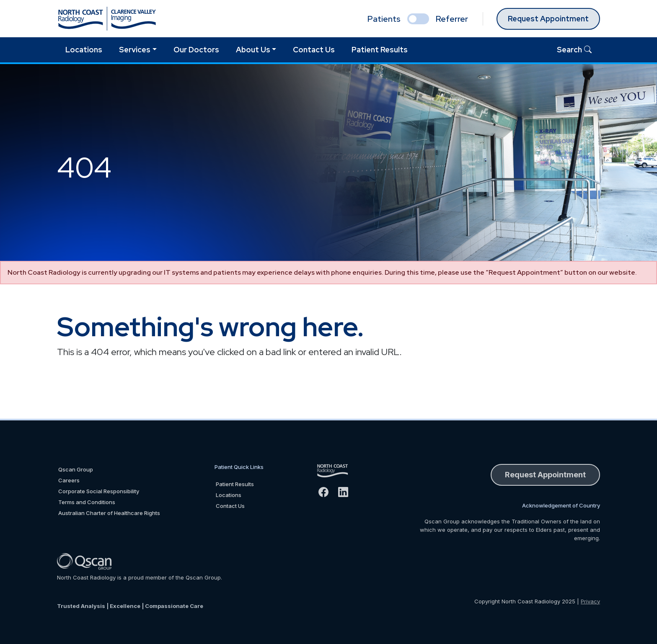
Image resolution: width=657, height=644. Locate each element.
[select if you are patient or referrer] (418, 19)
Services (135, 50)
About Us (253, 50)
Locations (84, 50)
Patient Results (380, 50)
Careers (69, 480)
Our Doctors (196, 50)
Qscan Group (76, 469)
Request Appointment (548, 19)
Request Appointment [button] (545, 475)
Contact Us (314, 50)
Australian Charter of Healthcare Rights (109, 513)
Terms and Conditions (87, 502)
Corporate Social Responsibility (99, 491)
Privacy (590, 601)
